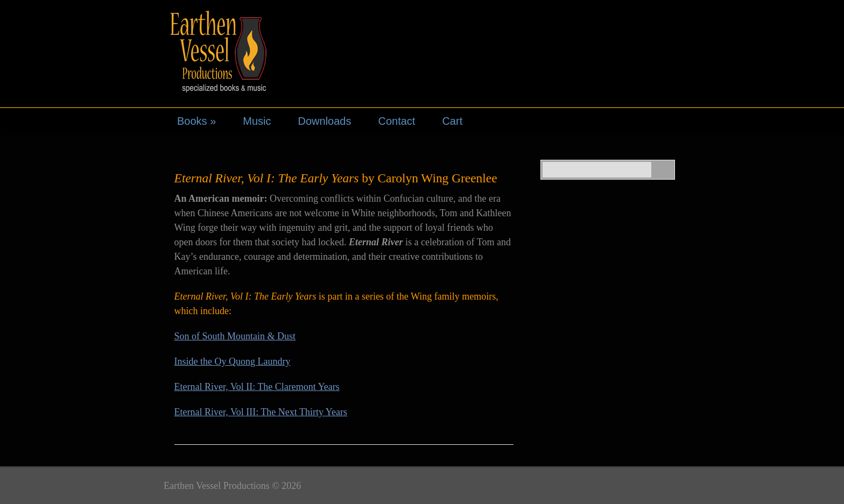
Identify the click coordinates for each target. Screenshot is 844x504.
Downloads (325, 121)
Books (196, 121)
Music (257, 121)
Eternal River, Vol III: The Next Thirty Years (261, 412)
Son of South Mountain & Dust (235, 336)
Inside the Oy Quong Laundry (233, 361)
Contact (396, 121)
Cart (452, 121)
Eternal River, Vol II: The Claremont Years (257, 387)
